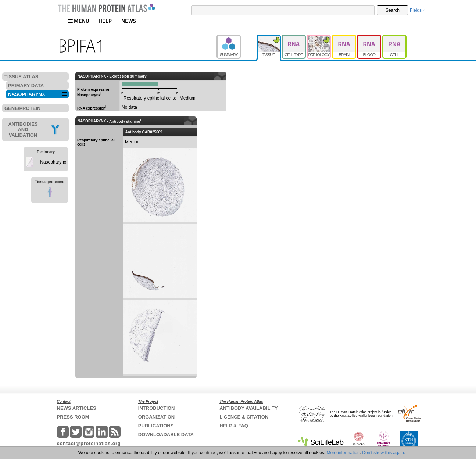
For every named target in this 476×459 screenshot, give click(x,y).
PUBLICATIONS (156, 426)
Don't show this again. (384, 453)
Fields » (418, 10)
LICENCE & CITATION (244, 417)
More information (343, 453)
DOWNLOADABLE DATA (166, 435)
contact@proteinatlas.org (89, 443)
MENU (78, 21)
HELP (105, 21)
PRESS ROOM (73, 417)
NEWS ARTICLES (77, 408)
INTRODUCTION (157, 408)
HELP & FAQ (234, 426)
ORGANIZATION (156, 417)
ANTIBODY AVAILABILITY (248, 408)
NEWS (129, 21)
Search (393, 10)
